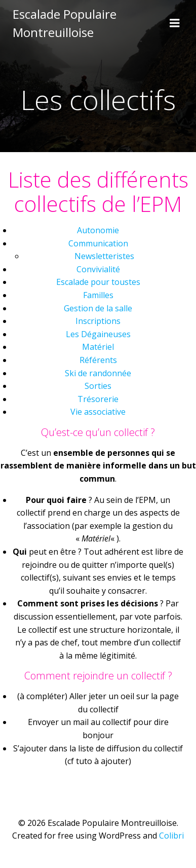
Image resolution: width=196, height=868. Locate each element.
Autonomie (98, 230)
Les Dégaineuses (98, 334)
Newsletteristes (104, 256)
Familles (98, 295)
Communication (98, 243)
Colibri (171, 836)
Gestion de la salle (98, 308)
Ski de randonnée (98, 373)
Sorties (98, 386)
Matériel (98, 347)
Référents (98, 360)
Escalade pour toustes (98, 282)
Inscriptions (98, 321)
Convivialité (98, 269)
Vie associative (98, 412)
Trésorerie (98, 399)
